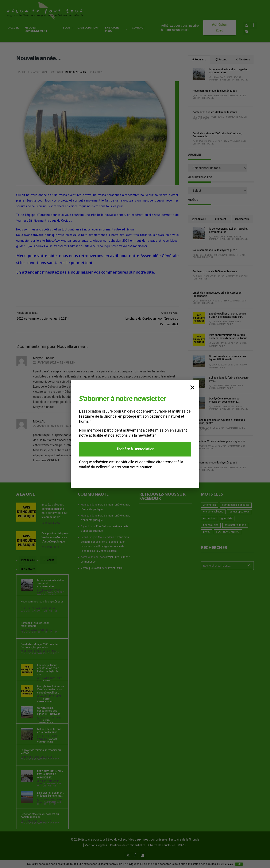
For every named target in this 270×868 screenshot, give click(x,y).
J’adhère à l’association (135, 449)
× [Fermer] (192, 387)
